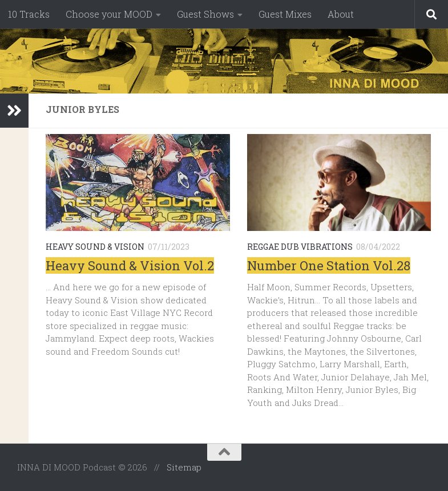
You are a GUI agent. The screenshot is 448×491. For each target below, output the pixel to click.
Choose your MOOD (109, 14)
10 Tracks (29, 14)
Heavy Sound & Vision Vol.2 (130, 265)
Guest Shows (205, 14)
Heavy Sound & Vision (95, 247)
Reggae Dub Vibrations (300, 247)
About (341, 14)
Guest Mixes (285, 14)
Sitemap (184, 467)
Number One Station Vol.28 (329, 265)
